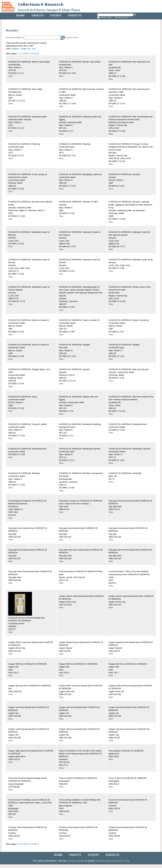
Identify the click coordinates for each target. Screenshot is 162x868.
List (34, 49)
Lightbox (15, 49)
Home (20, 15)
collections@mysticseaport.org (112, 861)
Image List (26, 49)
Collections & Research (41, 4)
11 (38, 54)
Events (56, 15)
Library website (76, 861)
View (10, 76)
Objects (37, 15)
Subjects (75, 15)
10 (35, 54)
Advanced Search (122, 17)
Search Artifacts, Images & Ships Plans (49, 10)
